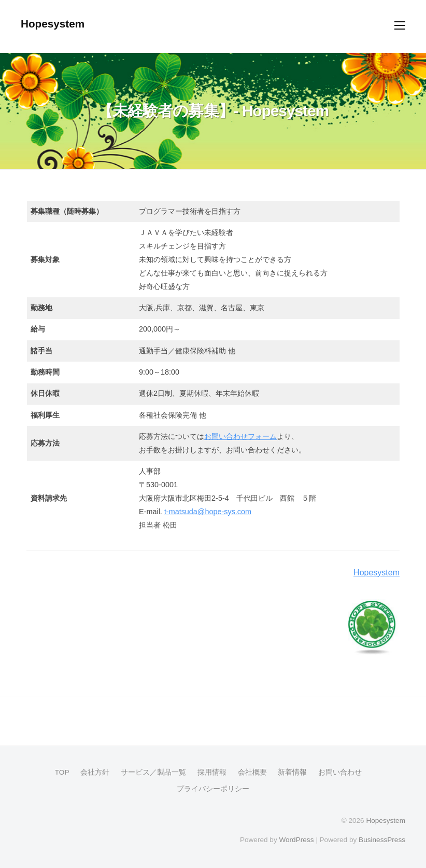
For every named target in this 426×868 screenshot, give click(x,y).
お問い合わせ (340, 772)
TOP (62, 772)
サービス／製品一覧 (153, 772)
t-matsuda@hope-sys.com (208, 512)
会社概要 (252, 772)
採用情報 (212, 772)
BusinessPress (382, 840)
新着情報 (292, 772)
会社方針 (95, 772)
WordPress (296, 840)
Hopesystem (53, 24)
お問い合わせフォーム (240, 436)
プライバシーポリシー (213, 789)
